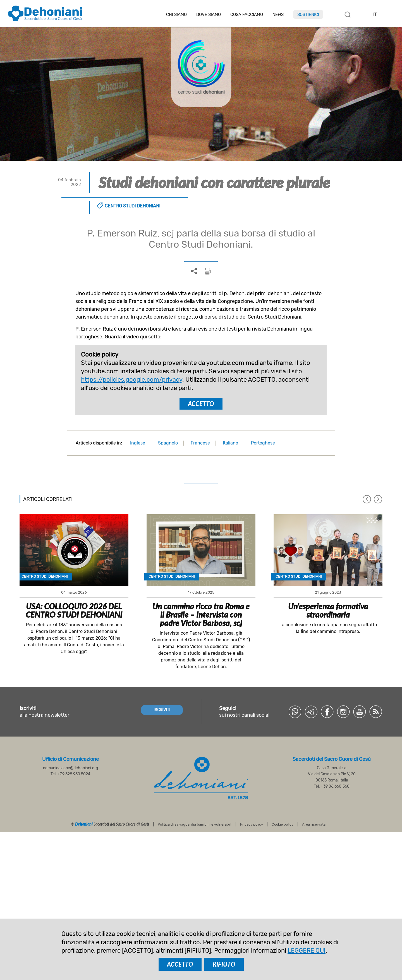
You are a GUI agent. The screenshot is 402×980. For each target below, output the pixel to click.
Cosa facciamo (247, 15)
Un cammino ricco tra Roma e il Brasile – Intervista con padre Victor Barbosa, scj (201, 615)
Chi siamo (176, 15)
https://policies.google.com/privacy (132, 380)
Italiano (230, 443)
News (278, 15)
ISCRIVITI (162, 710)
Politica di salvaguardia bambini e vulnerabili (195, 824)
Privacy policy (252, 824)
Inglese (138, 443)
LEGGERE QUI (307, 951)
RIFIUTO (224, 964)
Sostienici (308, 15)
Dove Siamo (209, 15)
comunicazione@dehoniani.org (70, 768)
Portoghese (263, 443)
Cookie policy (283, 824)
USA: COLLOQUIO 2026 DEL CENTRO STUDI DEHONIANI (74, 610)
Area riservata (314, 824)
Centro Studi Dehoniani (132, 206)
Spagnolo (168, 443)
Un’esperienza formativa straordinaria (328, 610)
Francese (200, 443)
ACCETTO (201, 404)
